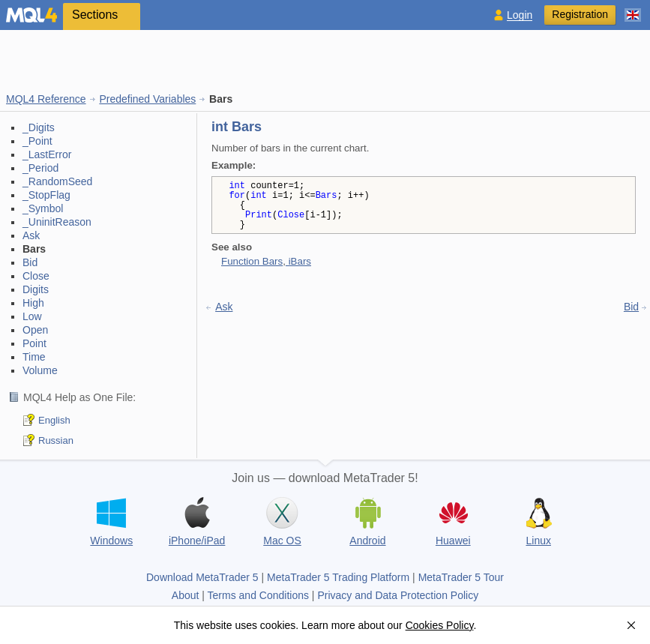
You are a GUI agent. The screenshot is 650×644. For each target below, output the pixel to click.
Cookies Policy (440, 625)
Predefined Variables (147, 99)
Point (34, 343)
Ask (31, 235)
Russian (56, 440)
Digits (36, 289)
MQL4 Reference (46, 99)
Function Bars (252, 261)
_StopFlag (46, 195)
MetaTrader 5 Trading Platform (338, 577)
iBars (298, 261)
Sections (95, 15)
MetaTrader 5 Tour (461, 577)
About (186, 595)
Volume (40, 370)
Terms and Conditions (258, 595)
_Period (40, 168)
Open (35, 330)
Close (36, 276)
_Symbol (43, 208)
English (54, 420)
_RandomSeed (57, 181)
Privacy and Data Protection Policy (398, 595)
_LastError (47, 154)
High (33, 303)
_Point (37, 141)
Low (32, 316)
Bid (30, 262)
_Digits (39, 127)
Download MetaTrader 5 (202, 577)
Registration (580, 14)
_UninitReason (57, 222)
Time (34, 357)
